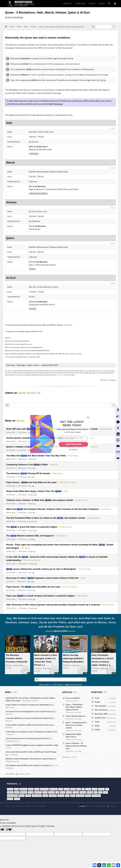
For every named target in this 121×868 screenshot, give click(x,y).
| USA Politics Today (61, 482)
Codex (97, 719)
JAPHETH (38, 790)
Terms (28, 803)
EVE (107, 786)
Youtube (112, 803)
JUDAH (90, 790)
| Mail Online (73, 593)
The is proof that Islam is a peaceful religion (29, 525)
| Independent (96, 429)
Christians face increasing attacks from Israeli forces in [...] (30, 709)
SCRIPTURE (80, 4)
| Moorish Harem (63, 584)
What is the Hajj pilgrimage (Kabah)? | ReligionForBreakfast (73, 656)
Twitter (102, 803)
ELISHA (95, 786)
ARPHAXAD (44, 786)
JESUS (45, 790)
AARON (10, 786)
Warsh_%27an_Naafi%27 (38, 194)
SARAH (17, 796)
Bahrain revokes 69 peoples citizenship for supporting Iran (31, 756)
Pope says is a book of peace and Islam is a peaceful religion (36, 593)
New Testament (101, 707)
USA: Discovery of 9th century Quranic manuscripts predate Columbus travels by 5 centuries (49, 602)
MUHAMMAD (37, 793)
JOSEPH (76, 790)
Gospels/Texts (100, 715)
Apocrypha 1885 (101, 711)
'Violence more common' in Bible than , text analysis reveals (36, 499)
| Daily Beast (52, 473)
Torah (97, 695)
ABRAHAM (23, 786)
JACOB (31, 790)
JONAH (69, 790)
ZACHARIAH (96, 793)
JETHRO (51, 790)
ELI (83, 786)
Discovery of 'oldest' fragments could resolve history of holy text (39, 576)
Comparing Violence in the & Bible (25, 464)
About (7, 803)
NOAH (45, 793)
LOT (100, 790)
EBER (79, 786)
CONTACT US (61, 375)
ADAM (31, 786)
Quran (97, 723)
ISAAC (17, 790)
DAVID (73, 786)
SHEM (73, 793)
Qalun (32, 269)
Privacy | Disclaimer (39, 803)
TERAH (88, 793)
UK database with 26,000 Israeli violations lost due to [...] (29, 763)
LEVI (96, 790)
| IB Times (80, 438)
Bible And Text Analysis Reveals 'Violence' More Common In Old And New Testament (48, 508)
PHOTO (92, 4)
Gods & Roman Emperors (76, 713)
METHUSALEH (12, 793)
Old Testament (100, 703)
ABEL (16, 786)
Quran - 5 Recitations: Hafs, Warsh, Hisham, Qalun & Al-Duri (74, 704)
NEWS (11, 689)
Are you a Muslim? (73, 695)
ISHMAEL (24, 790)
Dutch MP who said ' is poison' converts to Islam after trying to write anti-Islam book (47, 429)
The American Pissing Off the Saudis (26, 473)
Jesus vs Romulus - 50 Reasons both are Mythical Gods (76, 743)
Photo (12, 27)
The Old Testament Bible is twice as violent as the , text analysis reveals (42, 517)
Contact (19, 803)
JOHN (63, 790)
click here (68, 325)
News (26, 27)
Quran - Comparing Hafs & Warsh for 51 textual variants (76, 722)
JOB (57, 790)
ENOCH (101, 786)
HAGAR (10, 796)
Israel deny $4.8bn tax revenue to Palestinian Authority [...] (30, 715)
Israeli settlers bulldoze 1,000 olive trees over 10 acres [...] (30, 722)
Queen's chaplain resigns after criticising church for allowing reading (41, 446)
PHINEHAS (53, 793)
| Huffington (67, 455)
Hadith (97, 727)
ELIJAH (88, 786)
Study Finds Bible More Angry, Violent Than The (31, 490)
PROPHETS (14, 781)
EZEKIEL (10, 790)
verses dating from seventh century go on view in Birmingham (38, 567)
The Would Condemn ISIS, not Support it (28, 534)
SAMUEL (61, 793)
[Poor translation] (9, 827)
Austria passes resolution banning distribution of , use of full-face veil (41, 438)
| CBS (60, 490)
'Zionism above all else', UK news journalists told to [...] (28, 736)
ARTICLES (69, 689)
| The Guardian (76, 567)
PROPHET (68, 4)
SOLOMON (80, 793)
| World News (98, 602)
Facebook (91, 803)
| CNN (75, 576)
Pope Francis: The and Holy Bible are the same (30, 584)
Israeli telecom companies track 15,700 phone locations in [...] (31, 729)
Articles (33, 27)
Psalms (97, 699)
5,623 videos (57, 682)
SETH (67, 793)
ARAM (37, 786)
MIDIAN (21, 793)
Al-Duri (33, 309)
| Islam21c (49, 464)
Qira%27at (34, 154)
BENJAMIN (54, 786)
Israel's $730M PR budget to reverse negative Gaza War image (32, 742)
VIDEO (102, 4)
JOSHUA (83, 790)
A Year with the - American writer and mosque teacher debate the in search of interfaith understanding (60, 555)
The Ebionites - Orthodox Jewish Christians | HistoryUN (17, 656)
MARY (105, 790)
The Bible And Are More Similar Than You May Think (33, 455)
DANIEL (67, 786)
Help (13, 803)
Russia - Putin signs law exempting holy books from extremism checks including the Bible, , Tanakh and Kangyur (59, 543)
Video (19, 27)
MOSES (28, 793)
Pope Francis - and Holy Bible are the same (29, 482)
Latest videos (44, 682)
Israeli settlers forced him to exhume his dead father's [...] (29, 702)
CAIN (61, 786)
